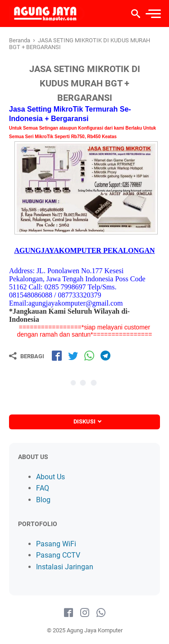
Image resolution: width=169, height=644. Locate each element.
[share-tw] (73, 356)
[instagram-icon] (85, 613)
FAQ (43, 488)
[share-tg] (105, 356)
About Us (50, 477)
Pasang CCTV (58, 555)
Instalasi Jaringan (65, 567)
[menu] (153, 14)
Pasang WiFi (56, 544)
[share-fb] (57, 356)
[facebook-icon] (69, 613)
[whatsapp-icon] (101, 613)
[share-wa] (89, 356)
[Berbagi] (27, 356)
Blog (43, 500)
